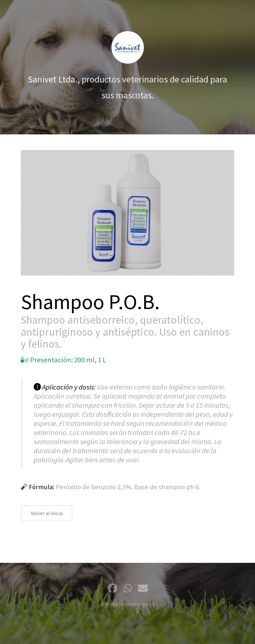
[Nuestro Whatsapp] (128, 589)
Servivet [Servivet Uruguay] (112, 604)
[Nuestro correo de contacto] (143, 589)
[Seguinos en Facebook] (112, 589)
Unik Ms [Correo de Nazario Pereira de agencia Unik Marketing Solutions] (148, 604)
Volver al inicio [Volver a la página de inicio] (47, 513)
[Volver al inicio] (128, 47)
